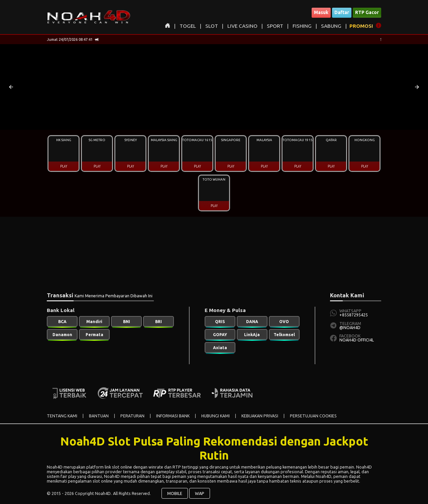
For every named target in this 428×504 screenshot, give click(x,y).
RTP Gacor (367, 12)
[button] (11, 87)
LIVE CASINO (242, 26)
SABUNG (331, 26)
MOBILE (175, 493)
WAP (200, 493)
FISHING (302, 26)
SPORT (275, 26)
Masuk (321, 12)
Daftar (342, 12)
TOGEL (188, 26)
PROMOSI (361, 26)
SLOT (212, 26)
